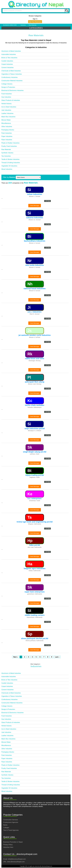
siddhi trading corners (35, 615)
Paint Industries (7, 133)
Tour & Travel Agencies (11, 830)
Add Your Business (35, 22)
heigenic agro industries (35, 568)
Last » (57, 657)
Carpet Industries (7, 64)
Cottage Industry (7, 84)
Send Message (35, 206)
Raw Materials (6, 149)
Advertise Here (8, 847)
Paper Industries (7, 136)
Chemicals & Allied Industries (11, 71)
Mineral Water (6, 120)
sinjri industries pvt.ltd (35, 428)
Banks (5, 825)
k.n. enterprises (35, 498)
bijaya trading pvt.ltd (35, 475)
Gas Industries (6, 97)
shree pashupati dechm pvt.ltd (35, 638)
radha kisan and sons (35, 358)
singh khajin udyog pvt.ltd (35, 452)
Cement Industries (7, 68)
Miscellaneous (6, 123)
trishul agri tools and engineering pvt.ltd (35, 522)
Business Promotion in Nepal (13, 842)
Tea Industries (6, 156)
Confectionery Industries (10, 77)
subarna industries (35, 218)
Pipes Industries (7, 140)
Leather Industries (7, 113)
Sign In (35, 19)
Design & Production (8, 87)
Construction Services (11, 820)
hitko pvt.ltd (35, 545)
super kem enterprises (35, 592)
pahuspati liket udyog (35, 382)
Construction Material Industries (12, 81)
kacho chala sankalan (35, 405)
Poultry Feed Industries (9, 146)
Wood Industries (7, 169)
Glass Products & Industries (11, 100)
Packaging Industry (8, 130)
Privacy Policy (8, 845)
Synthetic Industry (7, 153)
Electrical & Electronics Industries (13, 90)
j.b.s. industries (35, 312)
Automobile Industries (9, 54)
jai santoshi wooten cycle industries (35, 335)
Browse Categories (35, 16)
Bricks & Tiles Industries (9, 58)
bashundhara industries (35, 241)
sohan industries (35, 194)
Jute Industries (6, 110)
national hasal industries (35, 288)
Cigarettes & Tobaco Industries (12, 74)
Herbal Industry (7, 104)
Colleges (6, 828)
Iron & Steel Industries (9, 107)
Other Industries (7, 127)
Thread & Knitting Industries (11, 163)
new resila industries (35, 265)
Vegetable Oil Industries (9, 166)
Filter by (9, 177)
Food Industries (7, 94)
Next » (16, 657)
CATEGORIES (36, 28)
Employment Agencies (11, 822)
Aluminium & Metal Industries (11, 51)
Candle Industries (7, 61)
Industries (23, 25)
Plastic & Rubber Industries (10, 143)
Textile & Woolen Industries (10, 159)
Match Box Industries (8, 117)
